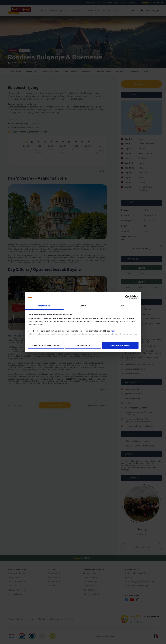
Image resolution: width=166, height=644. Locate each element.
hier (113, 331)
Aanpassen (83, 345)
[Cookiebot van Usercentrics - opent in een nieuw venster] (127, 297)
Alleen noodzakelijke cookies (46, 345)
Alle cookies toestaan (120, 345)
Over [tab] (122, 306)
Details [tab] (83, 306)
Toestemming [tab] (44, 306)
